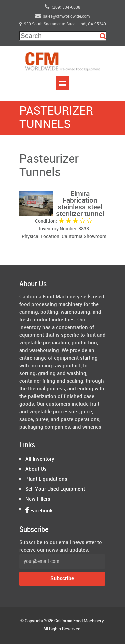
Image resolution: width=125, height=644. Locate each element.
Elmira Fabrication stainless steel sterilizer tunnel (80, 204)
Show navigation (63, 83)
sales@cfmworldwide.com (62, 16)
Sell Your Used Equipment (55, 489)
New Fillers (38, 499)
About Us (36, 469)
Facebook (39, 511)
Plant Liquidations (46, 479)
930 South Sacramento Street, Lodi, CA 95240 (63, 24)
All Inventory (40, 459)
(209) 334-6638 (63, 7)
